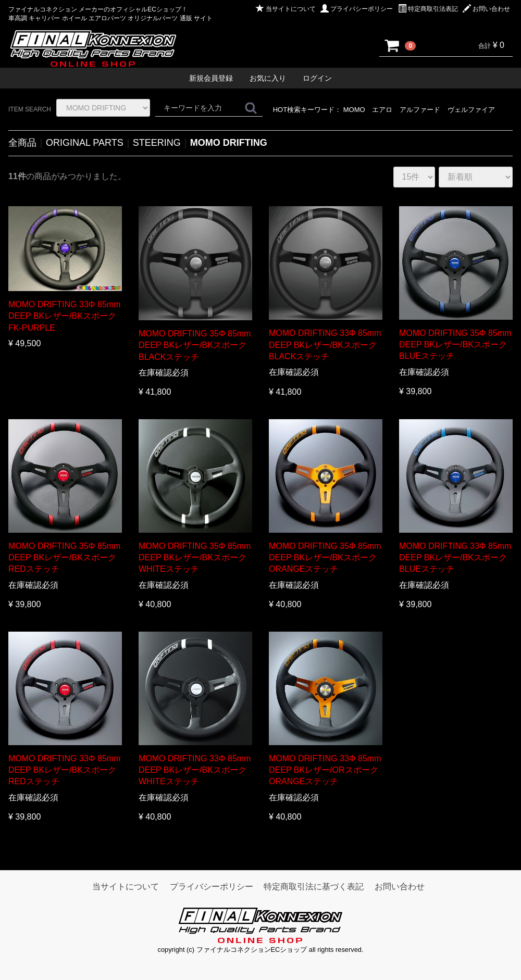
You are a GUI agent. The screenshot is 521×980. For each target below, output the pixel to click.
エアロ (382, 110)
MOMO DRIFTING (229, 143)
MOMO (354, 110)
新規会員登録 (211, 78)
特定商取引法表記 (428, 9)
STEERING (157, 143)
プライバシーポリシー (357, 9)
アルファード (420, 110)
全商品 (22, 143)
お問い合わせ (486, 9)
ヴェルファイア (471, 110)
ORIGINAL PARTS (85, 143)
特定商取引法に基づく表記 (314, 887)
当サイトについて (286, 9)
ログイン (317, 78)
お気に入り (268, 78)
